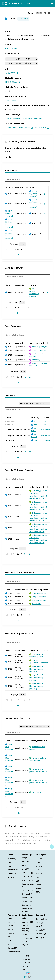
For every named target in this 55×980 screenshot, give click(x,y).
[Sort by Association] (27, 187)
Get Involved (41, 919)
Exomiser (11, 922)
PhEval (10, 926)
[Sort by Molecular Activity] (47, 487)
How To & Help (28, 880)
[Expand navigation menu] (52, 4)
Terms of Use (27, 890)
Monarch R (27, 873)
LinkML (10, 929)
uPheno (39, 866)
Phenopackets (14, 952)
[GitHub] (29, 977)
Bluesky (40, 938)
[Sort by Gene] (12, 187)
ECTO (38, 892)
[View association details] (44, 194)
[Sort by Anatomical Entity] (47, 343)
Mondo (39, 859)
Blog (39, 926)
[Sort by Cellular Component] (49, 589)
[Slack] (29, 973)
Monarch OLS (27, 922)
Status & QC (27, 877)
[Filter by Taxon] (35, 404)
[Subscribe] (25, 973)
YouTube (41, 934)
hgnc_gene (10, 100)
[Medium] (25, 977)
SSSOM (11, 933)
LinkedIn (40, 930)
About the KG (28, 898)
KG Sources (27, 901)
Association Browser (27, 910)
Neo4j (25, 869)
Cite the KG (27, 894)
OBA (38, 877)
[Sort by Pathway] (39, 285)
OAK (9, 937)
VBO (38, 881)
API (24, 865)
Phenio (39, 874)
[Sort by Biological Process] (47, 651)
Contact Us (13, 870)
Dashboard (27, 905)
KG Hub (25, 935)
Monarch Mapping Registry (26, 928)
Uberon (39, 862)
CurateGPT (12, 948)
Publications (13, 874)
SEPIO (38, 888)
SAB (9, 866)
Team (10, 862)
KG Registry (27, 938)
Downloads (27, 862)
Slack (39, 923)
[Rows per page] (22, 244)
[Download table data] (18, 255)
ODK (9, 941)
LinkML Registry (25, 943)
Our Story (12, 859)
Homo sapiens (11, 48)
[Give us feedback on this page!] (52, 847)
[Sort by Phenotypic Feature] (49, 740)
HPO (38, 870)
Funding (11, 877)
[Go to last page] (29, 250)
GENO (38, 885)
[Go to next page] (24, 250)
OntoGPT (12, 944)
